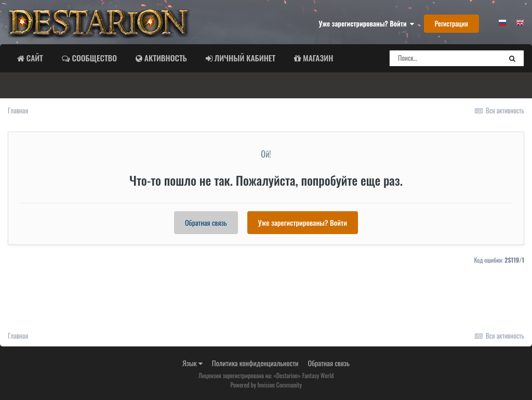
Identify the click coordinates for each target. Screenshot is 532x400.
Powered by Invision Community (266, 385)
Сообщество (94, 58)
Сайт (34, 58)
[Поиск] (445, 58)
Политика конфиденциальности (255, 363)
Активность (165, 58)
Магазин (317, 58)
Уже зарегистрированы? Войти (366, 23)
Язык (192, 363)
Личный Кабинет (244, 58)
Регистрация (451, 23)
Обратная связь (206, 222)
